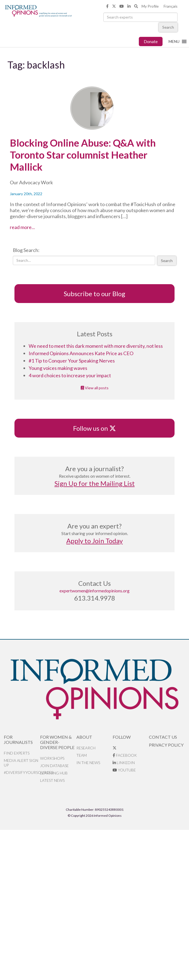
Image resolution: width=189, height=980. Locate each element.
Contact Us (163, 737)
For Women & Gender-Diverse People (57, 742)
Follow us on (94, 428)
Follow (122, 737)
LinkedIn (124, 763)
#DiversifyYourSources (22, 772)
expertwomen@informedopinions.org (94, 591)
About (84, 737)
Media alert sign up (21, 763)
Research (86, 748)
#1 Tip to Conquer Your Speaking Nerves (72, 361)
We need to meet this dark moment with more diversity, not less (96, 346)
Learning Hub (54, 773)
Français (171, 6)
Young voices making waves (58, 368)
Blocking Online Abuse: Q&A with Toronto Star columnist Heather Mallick (83, 155)
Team (82, 755)
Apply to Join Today (94, 541)
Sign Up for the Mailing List (95, 483)
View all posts (95, 388)
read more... (33, 227)
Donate (151, 41)
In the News (88, 763)
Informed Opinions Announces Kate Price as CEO (81, 353)
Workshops (52, 758)
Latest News (52, 780)
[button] (174, 41)
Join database (54, 766)
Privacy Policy (166, 745)
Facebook (125, 755)
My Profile (150, 6)
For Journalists (18, 740)
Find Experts (17, 753)
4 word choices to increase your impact (70, 375)
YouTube (124, 770)
